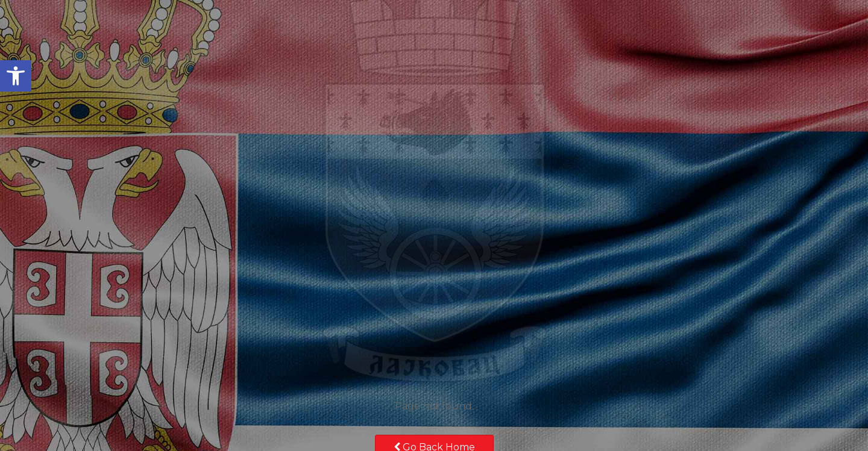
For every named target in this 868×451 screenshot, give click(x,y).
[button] (16, 76)
